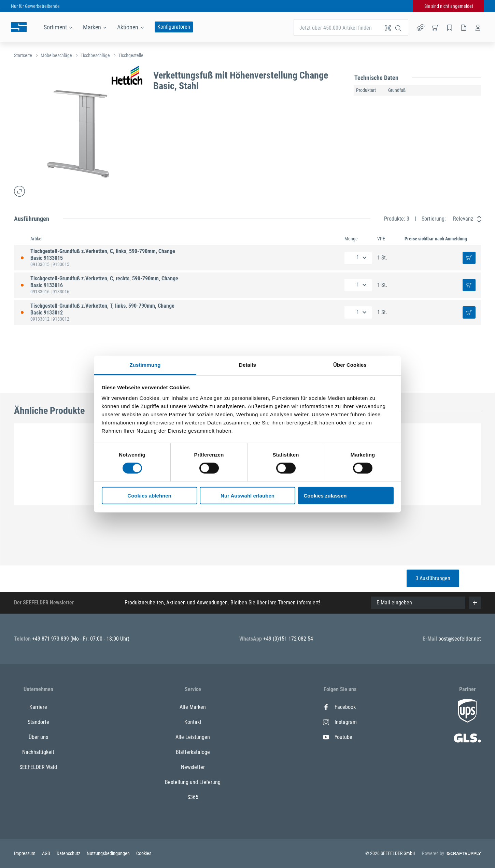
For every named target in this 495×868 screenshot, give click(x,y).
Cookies (144, 853)
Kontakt (193, 722)
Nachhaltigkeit (38, 752)
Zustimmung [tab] (145, 365)
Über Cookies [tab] (350, 365)
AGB (47, 853)
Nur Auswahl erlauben (247, 496)
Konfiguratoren (174, 27)
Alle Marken (193, 707)
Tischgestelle (131, 55)
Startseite (23, 55)
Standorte (38, 722)
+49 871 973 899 (51, 639)
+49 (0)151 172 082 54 (288, 639)
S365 (193, 797)
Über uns (38, 737)
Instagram (340, 722)
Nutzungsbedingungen (109, 853)
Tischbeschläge (95, 55)
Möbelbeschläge (56, 55)
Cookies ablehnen (149, 496)
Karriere (38, 707)
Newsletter (193, 767)
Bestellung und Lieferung (193, 782)
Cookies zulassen (325, 496)
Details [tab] (247, 365)
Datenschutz (69, 853)
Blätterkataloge (193, 752)
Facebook (339, 707)
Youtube (338, 737)
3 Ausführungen (433, 578)
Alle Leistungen (193, 737)
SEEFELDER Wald (38, 767)
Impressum (25, 853)
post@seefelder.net (460, 639)
